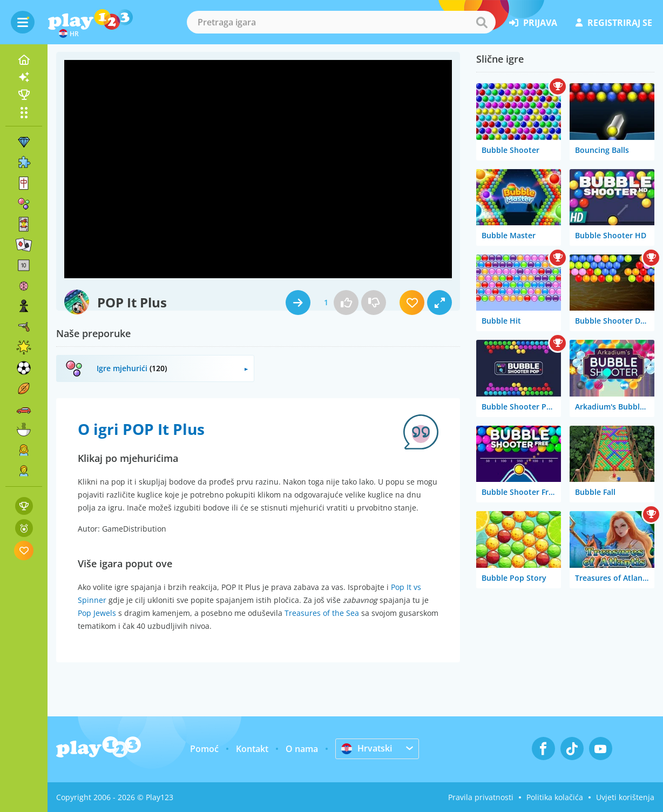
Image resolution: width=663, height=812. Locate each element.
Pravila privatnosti (481, 797)
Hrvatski (367, 748)
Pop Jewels (97, 613)
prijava (533, 23)
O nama (302, 749)
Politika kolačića (555, 797)
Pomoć (204, 749)
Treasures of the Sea (322, 613)
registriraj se (614, 23)
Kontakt (252, 749)
